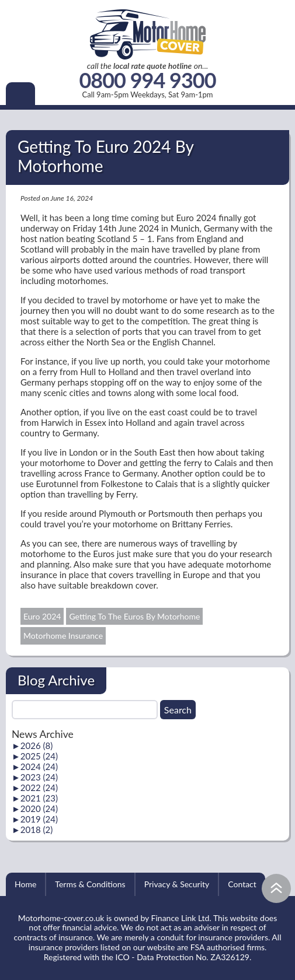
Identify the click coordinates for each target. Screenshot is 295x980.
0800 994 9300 (147, 81)
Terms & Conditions (90, 884)
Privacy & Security (177, 884)
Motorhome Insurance (63, 636)
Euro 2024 (42, 616)
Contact (242, 884)
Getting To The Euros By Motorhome (134, 616)
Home (25, 884)
